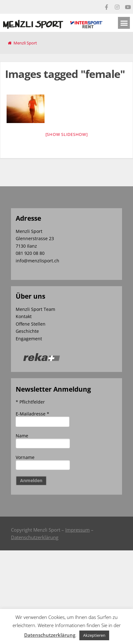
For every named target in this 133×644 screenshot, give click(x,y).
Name (22, 436)
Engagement (29, 339)
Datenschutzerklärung (35, 537)
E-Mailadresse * (32, 414)
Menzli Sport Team (35, 309)
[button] (124, 23)
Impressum (77, 530)
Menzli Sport (25, 43)
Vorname (25, 457)
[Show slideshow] (67, 134)
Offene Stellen (31, 324)
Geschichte (27, 331)
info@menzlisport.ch (37, 261)
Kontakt (24, 316)
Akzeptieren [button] (94, 635)
